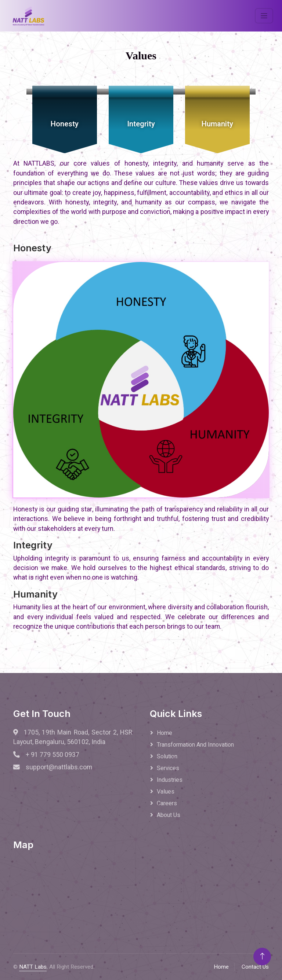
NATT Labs (33, 967)
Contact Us (255, 967)
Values (166, 792)
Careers (167, 803)
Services (168, 768)
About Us (169, 815)
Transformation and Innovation (195, 745)
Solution (167, 757)
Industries (170, 780)
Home (164, 733)
